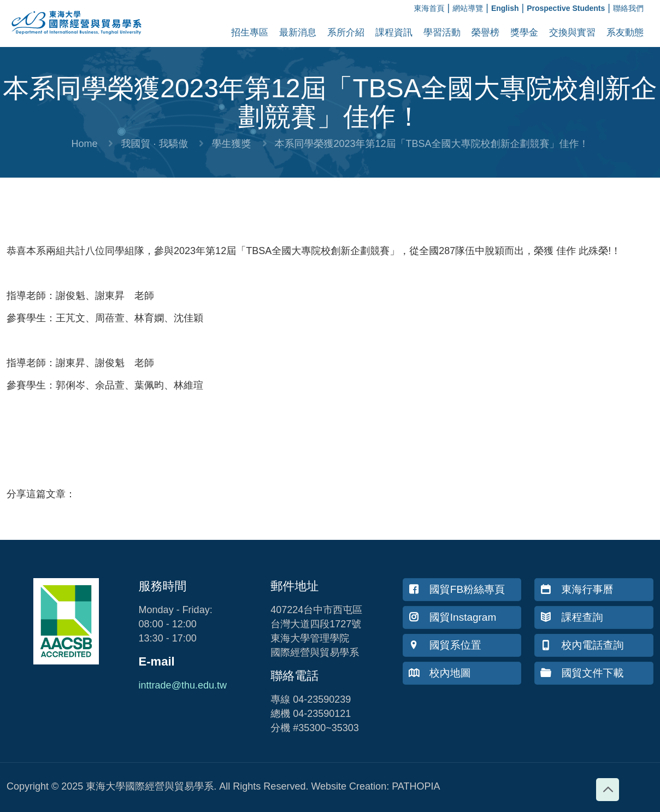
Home (84, 144)
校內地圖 (440, 673)
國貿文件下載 (582, 673)
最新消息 (298, 33)
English (505, 8)
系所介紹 (346, 33)
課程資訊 (394, 33)
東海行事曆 (577, 589)
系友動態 (625, 33)
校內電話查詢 (582, 645)
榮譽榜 (485, 33)
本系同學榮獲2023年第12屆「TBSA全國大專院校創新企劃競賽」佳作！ (432, 144)
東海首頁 (429, 8)
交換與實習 (572, 33)
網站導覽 (468, 8)
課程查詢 (571, 617)
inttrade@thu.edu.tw (183, 685)
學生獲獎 (231, 144)
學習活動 (442, 33)
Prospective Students (566, 8)
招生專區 (250, 33)
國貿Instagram (452, 617)
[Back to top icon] (608, 790)
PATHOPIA (416, 786)
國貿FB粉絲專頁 (457, 589)
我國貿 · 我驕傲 (154, 144)
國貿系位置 (445, 645)
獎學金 (524, 33)
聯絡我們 (628, 8)
